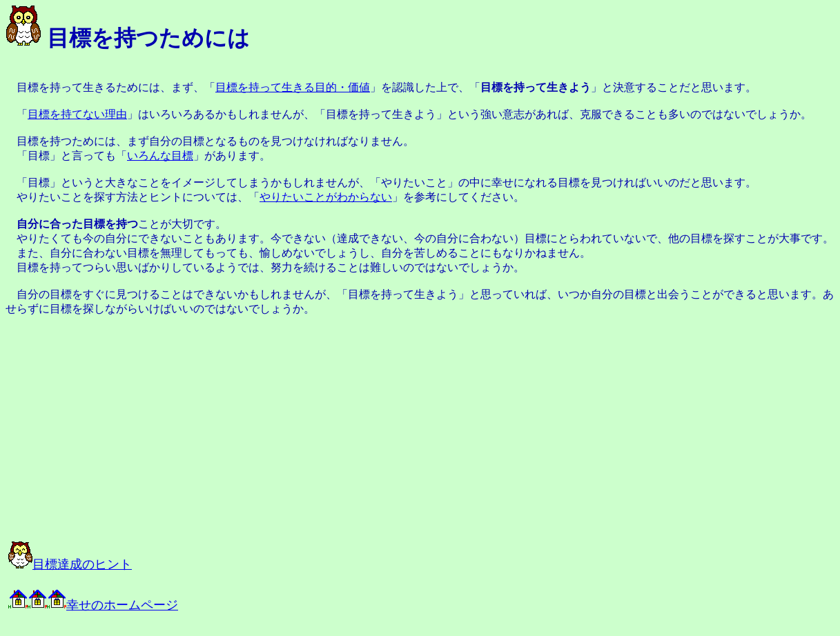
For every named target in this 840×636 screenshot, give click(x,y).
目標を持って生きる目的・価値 (293, 87)
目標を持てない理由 (77, 114)
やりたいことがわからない (326, 197)
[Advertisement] (160, 428)
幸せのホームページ (93, 605)
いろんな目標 (160, 156)
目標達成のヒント (70, 564)
